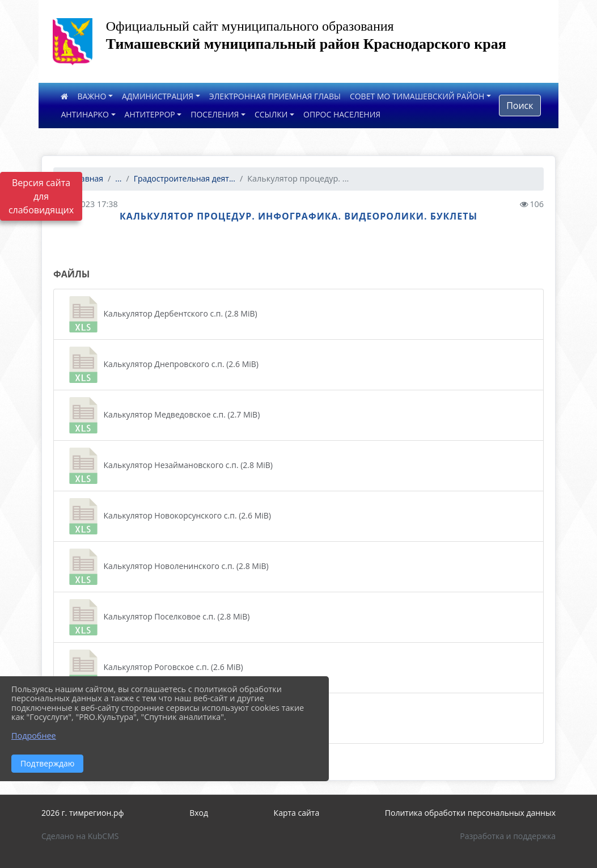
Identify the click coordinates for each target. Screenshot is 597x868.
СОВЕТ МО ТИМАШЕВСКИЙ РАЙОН (417, 96)
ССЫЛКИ (271, 114)
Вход (199, 813)
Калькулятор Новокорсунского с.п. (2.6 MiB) (168, 516)
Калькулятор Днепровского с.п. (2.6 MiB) (162, 365)
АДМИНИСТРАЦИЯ (158, 96)
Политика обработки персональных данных (470, 813)
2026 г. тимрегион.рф (83, 813)
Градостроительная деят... (185, 178)
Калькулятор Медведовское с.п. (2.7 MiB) (162, 415)
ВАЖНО (92, 96)
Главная (83, 178)
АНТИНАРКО (85, 114)
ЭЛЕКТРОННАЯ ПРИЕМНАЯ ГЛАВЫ (275, 96)
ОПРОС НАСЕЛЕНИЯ (342, 114)
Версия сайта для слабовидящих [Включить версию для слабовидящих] (41, 196)
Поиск (520, 106)
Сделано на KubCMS (80, 836)
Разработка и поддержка (508, 836)
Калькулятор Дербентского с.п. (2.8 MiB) (161, 314)
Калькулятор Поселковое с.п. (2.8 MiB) (157, 617)
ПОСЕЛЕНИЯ (215, 114)
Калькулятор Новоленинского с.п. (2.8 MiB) (167, 567)
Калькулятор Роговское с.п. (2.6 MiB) (154, 668)
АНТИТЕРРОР (150, 114)
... (118, 178)
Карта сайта (297, 813)
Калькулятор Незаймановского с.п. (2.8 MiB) (169, 466)
